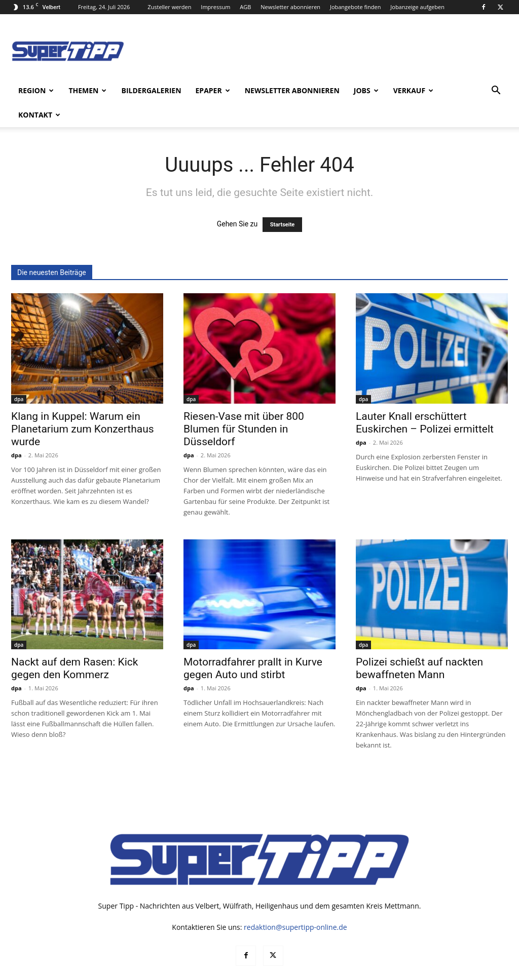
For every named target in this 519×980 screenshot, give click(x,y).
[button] (496, 91)
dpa (19, 375)
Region (36, 90)
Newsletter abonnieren (290, 7)
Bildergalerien (151, 90)
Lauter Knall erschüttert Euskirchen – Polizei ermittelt (425, 398)
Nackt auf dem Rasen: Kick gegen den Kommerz (75, 644)
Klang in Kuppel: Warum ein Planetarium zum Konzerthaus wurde (83, 405)
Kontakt (39, 115)
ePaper (213, 90)
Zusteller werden (169, 7)
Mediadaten (362, 971)
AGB (245, 7)
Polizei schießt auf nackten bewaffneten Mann (419, 644)
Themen (87, 90)
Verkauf (413, 90)
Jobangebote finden (356, 7)
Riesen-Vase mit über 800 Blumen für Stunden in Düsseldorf (244, 405)
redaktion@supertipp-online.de (295, 903)
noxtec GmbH (149, 971)
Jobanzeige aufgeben (417, 7)
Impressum (215, 7)
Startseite (283, 200)
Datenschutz (406, 971)
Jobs (366, 90)
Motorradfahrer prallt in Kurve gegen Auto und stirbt (253, 644)
